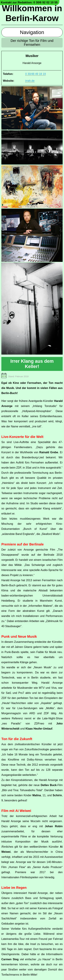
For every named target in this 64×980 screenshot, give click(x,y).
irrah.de (30, 81)
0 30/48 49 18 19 (35, 74)
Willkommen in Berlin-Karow (32, 13)
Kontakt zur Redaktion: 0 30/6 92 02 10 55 (29, 2)
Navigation (32, 32)
